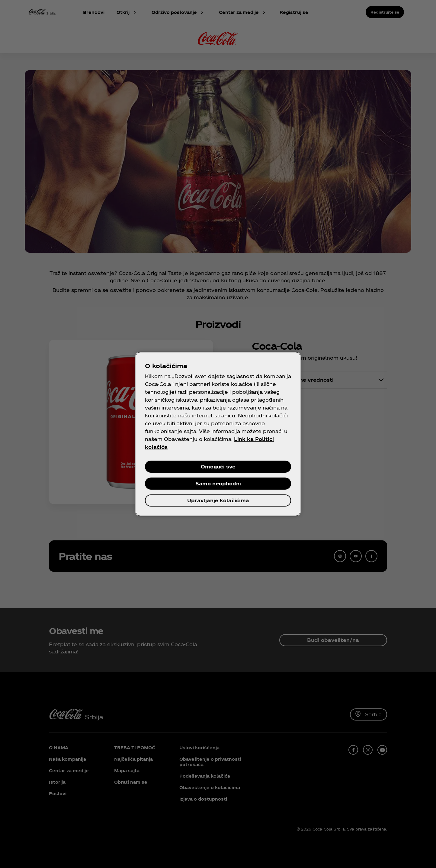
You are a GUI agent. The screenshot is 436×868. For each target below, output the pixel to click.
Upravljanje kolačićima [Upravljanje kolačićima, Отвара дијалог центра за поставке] (218, 500)
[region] (218, 434)
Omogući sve (218, 466)
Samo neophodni (218, 483)
